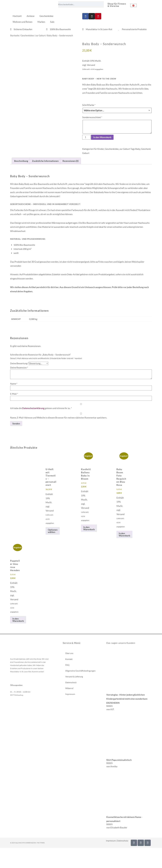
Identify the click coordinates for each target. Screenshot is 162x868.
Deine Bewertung (19, 363)
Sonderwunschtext (92, 117)
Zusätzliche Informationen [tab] (45, 161)
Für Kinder (99, 149)
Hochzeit (17, 16)
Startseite (15, 36)
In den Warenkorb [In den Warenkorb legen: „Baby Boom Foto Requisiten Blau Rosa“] (124, 534)
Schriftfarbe (89, 105)
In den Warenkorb (102, 137)
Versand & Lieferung (74, 677)
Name (14, 384)
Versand (91, 65)
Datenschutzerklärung (33, 408)
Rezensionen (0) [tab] (70, 161)
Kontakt (69, 659)
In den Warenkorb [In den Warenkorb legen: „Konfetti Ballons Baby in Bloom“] (89, 528)
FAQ (67, 665)
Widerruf (69, 688)
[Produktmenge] (86, 137)
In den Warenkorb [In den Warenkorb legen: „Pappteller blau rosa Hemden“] (18, 620)
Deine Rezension (19, 368)
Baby (138, 149)
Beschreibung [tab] (21, 161)
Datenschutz (71, 682)
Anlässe (31, 16)
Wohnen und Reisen (23, 22)
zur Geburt (40, 36)
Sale (52, 22)
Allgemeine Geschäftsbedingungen (80, 671)
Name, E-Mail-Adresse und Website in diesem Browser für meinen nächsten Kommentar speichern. (59, 418)
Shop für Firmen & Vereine (117, 5)
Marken (41, 22)
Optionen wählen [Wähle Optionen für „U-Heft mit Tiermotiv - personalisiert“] (53, 531)
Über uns (69, 653)
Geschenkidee (46, 16)
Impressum (70, 694)
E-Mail (14, 394)
